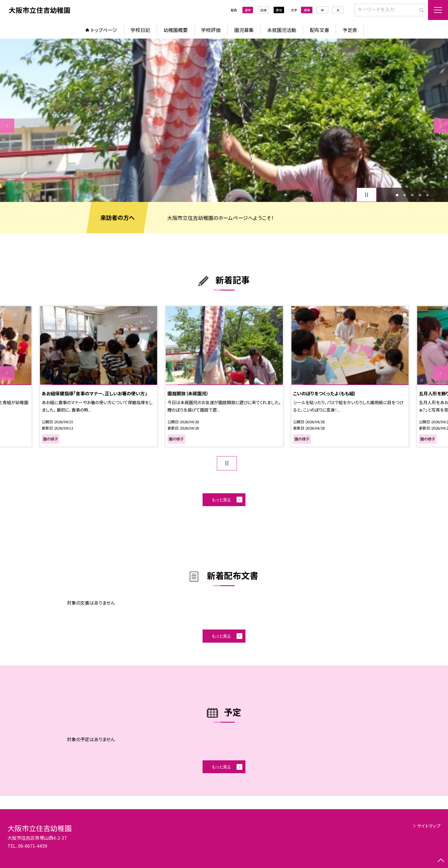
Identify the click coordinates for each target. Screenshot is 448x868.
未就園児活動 (282, 30)
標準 (307, 10)
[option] (224, 120)
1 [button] (397, 195)
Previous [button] (7, 126)
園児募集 (244, 30)
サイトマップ (429, 826)
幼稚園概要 (176, 30)
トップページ (104, 30)
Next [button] (441, 126)
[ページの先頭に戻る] (441, 861)
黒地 (279, 10)
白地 (263, 10)
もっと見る (221, 500)
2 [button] (405, 195)
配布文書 (319, 30)
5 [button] (428, 195)
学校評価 (211, 30)
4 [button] (420, 195)
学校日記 (140, 30)
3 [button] (412, 195)
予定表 (350, 30)
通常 (248, 10)
